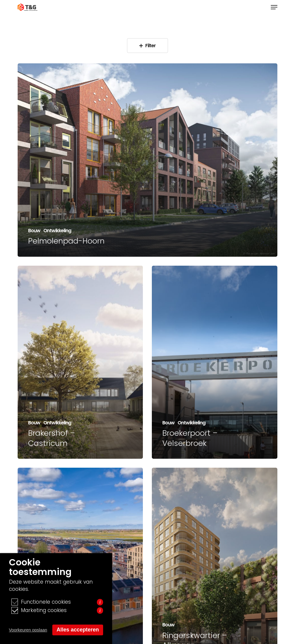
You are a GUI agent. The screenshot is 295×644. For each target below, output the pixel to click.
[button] (274, 7)
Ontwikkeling (57, 231)
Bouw (34, 231)
